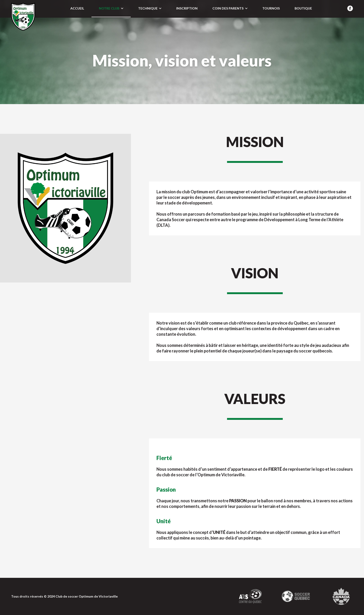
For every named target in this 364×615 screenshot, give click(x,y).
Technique (150, 8)
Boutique (303, 8)
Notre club (111, 8)
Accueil (77, 8)
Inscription (187, 8)
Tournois (271, 8)
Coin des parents (230, 8)
